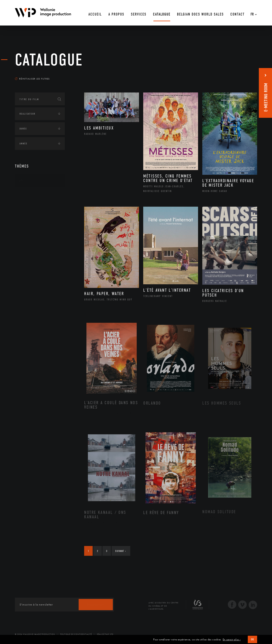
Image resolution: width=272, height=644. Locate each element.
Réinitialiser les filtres (32, 79)
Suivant (121, 551)
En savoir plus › (232, 640)
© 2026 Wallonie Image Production (35, 634)
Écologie (25, 207)
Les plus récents (246, 75)
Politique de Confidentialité (76, 634)
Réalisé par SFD (105, 634)
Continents (27, 194)
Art (21, 181)
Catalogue (49, 60)
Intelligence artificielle (37, 233)
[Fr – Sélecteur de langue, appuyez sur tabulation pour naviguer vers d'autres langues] (253, 13)
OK (252, 639)
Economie (25, 220)
